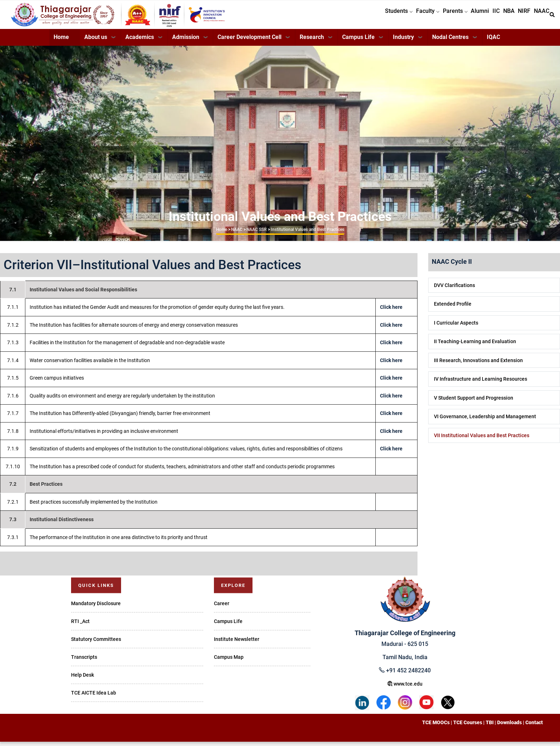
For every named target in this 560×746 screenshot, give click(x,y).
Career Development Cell (249, 41)
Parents (435, 17)
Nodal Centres (450, 41)
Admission (186, 41)
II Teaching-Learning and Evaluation (475, 346)
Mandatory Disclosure (96, 608)
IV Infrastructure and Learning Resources (481, 383)
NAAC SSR (257, 234)
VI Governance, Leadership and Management (485, 421)
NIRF (519, 17)
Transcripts (84, 661)
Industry (403, 41)
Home (61, 41)
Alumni (463, 17)
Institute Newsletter (237, 643)
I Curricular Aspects (456, 327)
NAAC (540, 17)
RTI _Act (80, 626)
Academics (140, 41)
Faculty (404, 17)
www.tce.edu (405, 688)
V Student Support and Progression (474, 402)
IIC (483, 17)
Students (371, 17)
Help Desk (82, 679)
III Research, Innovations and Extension (478, 365)
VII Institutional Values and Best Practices (482, 440)
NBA (500, 17)
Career (222, 608)
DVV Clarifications (454, 290)
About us (96, 41)
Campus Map (229, 661)
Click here (391, 311)
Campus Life (358, 41)
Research (312, 41)
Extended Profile (453, 308)
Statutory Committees (96, 643)
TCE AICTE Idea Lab (94, 697)
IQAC (493, 41)
